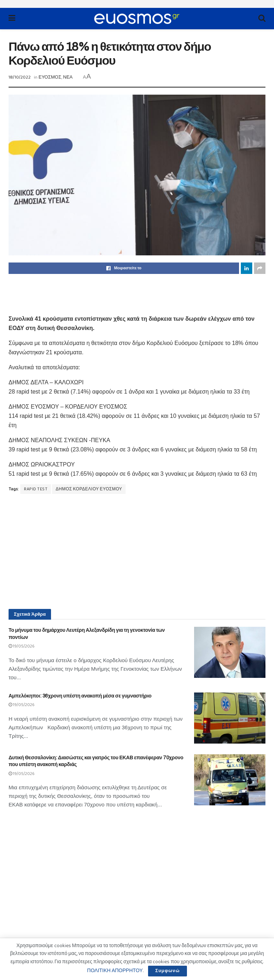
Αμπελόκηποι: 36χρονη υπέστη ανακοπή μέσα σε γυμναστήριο (80, 696)
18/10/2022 (20, 77)
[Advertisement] (137, 294)
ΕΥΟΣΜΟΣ (50, 77)
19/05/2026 (22, 646)
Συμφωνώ (168, 971)
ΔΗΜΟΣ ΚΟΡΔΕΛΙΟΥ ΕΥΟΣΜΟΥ (89, 489)
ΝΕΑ (68, 77)
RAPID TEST (36, 489)
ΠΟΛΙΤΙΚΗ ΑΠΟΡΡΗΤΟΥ (115, 971)
